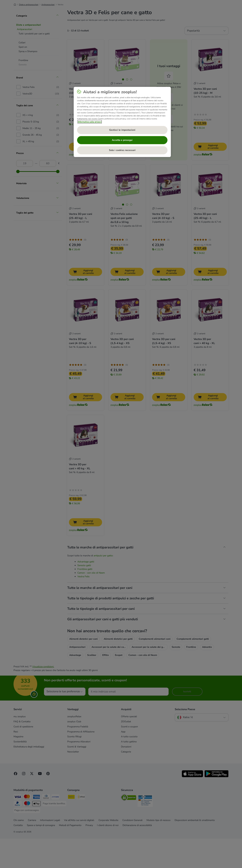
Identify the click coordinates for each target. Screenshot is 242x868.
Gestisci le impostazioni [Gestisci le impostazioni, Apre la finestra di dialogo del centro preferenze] (122, 130)
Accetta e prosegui (122, 140)
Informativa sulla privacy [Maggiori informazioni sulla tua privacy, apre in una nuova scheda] (90, 122)
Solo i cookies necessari (122, 150)
